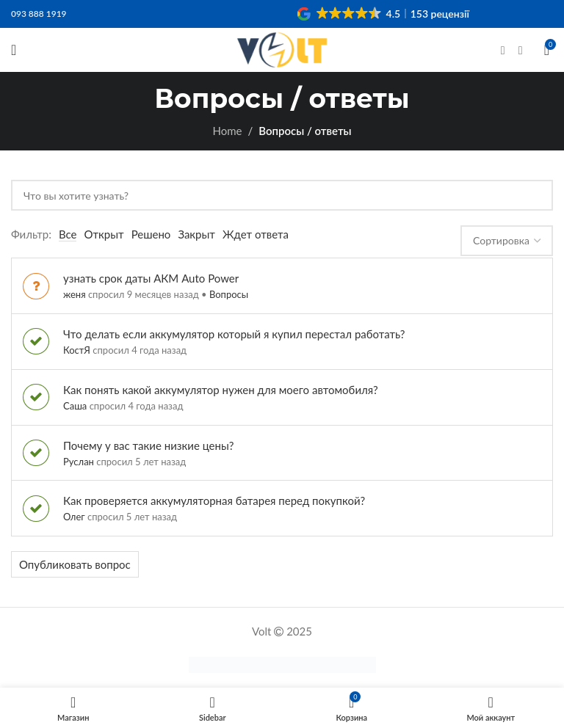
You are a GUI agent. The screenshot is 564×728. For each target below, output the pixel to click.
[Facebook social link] (503, 50)
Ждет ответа (256, 234)
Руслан (79, 462)
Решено (151, 234)
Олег (74, 517)
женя (75, 294)
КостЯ (77, 350)
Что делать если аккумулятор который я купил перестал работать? (234, 334)
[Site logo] (282, 48)
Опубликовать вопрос (75, 564)
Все (68, 234)
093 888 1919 (39, 14)
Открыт (104, 234)
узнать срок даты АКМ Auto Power (151, 278)
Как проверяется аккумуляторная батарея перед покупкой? (214, 500)
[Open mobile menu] (14, 50)
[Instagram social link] (521, 50)
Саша (75, 406)
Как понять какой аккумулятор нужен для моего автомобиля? (221, 390)
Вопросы (229, 294)
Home (227, 131)
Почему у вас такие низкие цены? (148, 445)
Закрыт (196, 234)
